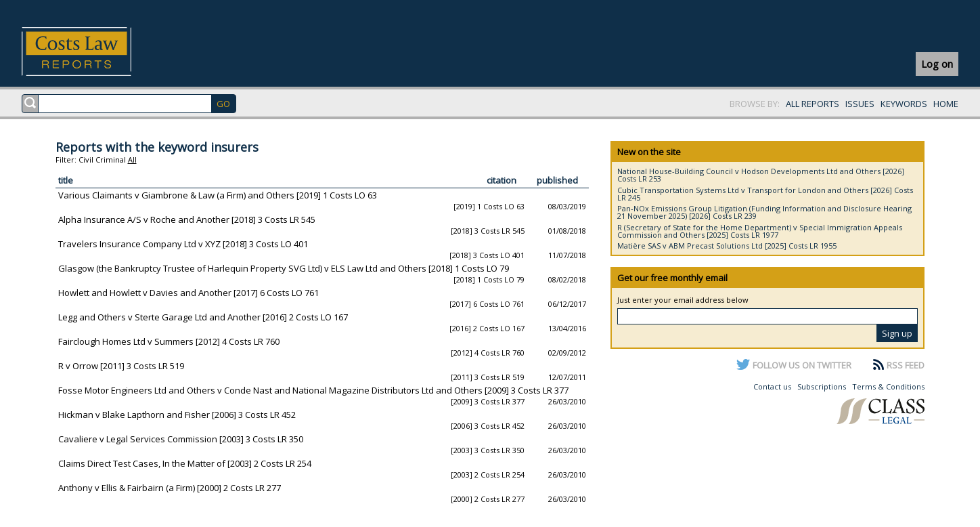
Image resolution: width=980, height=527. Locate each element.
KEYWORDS (904, 104)
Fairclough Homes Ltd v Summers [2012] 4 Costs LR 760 (169, 341)
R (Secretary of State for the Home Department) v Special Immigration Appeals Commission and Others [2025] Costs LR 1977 (760, 231)
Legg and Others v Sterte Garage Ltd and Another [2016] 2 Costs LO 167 (203, 317)
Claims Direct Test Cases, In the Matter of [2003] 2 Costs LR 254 (185, 463)
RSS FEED (906, 365)
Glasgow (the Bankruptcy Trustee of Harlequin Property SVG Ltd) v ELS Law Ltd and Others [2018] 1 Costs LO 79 (284, 268)
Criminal (111, 160)
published (557, 180)
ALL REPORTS (812, 104)
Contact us (772, 386)
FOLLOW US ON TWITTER (802, 365)
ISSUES (860, 104)
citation (502, 180)
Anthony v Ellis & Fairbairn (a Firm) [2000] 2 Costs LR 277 (170, 488)
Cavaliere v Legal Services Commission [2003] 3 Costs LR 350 (181, 439)
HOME (946, 104)
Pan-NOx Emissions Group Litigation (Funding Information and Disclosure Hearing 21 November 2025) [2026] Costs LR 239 (764, 212)
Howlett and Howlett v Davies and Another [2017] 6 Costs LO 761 (188, 293)
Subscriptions (822, 386)
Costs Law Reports (92, 51)
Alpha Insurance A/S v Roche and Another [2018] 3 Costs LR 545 (187, 219)
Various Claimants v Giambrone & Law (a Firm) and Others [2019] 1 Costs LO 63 (218, 195)
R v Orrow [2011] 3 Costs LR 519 (121, 366)
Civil (86, 160)
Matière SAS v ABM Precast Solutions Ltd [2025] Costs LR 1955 (727, 246)
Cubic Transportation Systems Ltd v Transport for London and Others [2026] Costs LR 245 (765, 194)
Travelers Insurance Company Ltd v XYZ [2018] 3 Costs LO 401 (183, 244)
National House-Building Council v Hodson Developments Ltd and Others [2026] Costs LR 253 (761, 175)
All (132, 160)
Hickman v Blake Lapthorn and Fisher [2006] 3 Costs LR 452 (177, 415)
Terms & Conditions (888, 386)
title (66, 180)
